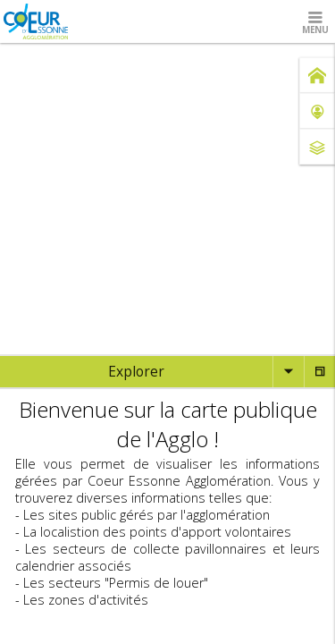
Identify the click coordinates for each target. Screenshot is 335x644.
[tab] (136, 372)
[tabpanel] (167, 503)
